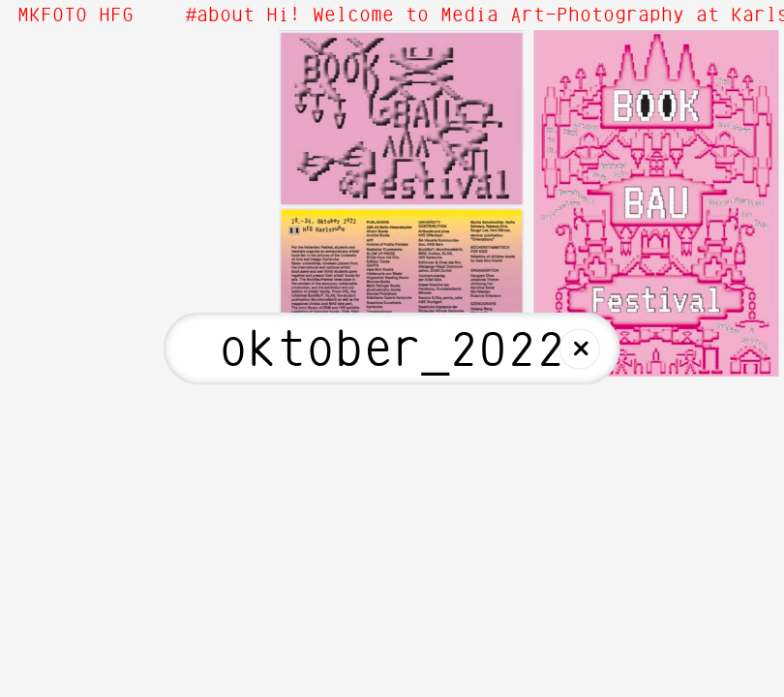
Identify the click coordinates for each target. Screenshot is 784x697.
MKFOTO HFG (75, 15)
